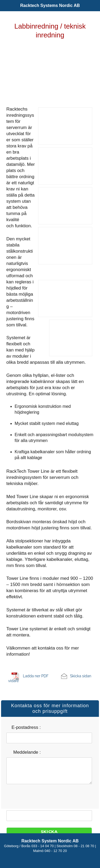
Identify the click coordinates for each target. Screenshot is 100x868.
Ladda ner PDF (36, 676)
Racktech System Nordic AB (50, 841)
